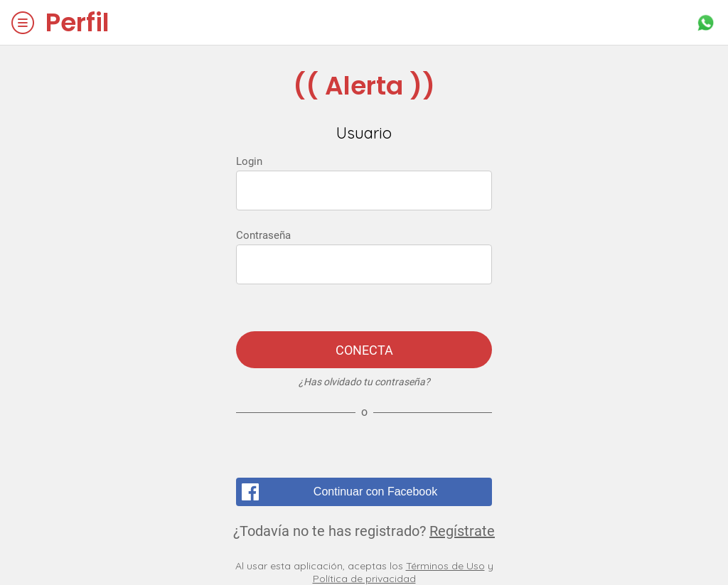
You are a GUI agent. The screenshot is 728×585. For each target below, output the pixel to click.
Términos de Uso (445, 566)
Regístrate (462, 531)
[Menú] (23, 23)
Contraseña (263, 235)
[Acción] (705, 23)
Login (249, 161)
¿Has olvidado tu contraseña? (364, 382)
